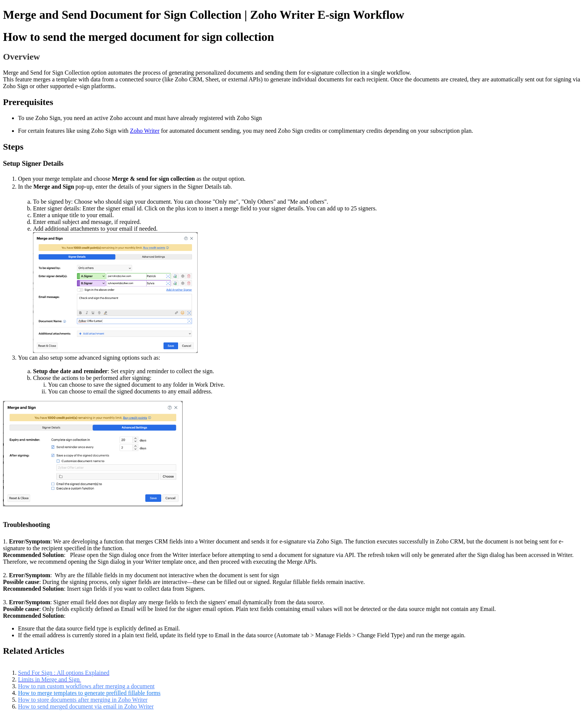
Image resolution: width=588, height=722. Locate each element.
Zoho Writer (145, 131)
